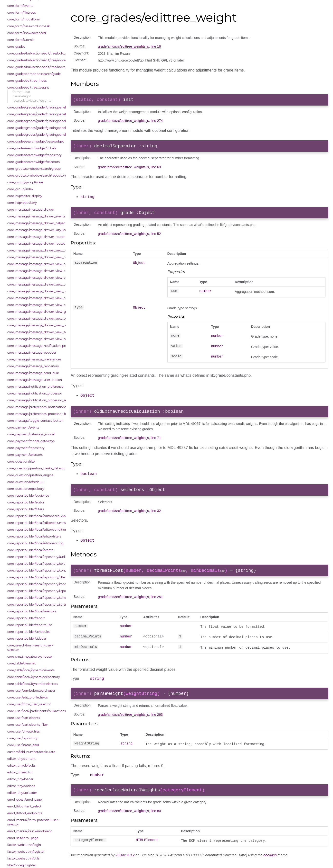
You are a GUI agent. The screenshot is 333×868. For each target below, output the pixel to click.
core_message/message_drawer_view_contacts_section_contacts (35, 264)
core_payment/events (23, 427)
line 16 (156, 46)
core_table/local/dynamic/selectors (33, 684)
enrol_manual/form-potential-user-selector (33, 822)
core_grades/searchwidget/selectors (33, 162)
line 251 (157, 601)
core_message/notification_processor (35, 393)
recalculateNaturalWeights (32, 101)
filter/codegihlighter (22, 865)
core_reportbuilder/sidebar (27, 639)
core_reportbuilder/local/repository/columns (35, 564)
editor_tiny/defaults (21, 765)
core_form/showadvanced (27, 33)
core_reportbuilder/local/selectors (32, 611)
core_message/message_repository (33, 366)
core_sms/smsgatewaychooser (30, 657)
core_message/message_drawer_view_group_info (35, 312)
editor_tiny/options (21, 786)
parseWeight (22, 96)
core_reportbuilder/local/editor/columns (35, 523)
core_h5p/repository (22, 203)
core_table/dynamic (22, 663)
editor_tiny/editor (20, 772)
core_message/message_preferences (34, 359)
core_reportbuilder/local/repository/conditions (35, 570)
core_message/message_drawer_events (35, 216)
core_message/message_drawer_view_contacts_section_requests (35, 271)
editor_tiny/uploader (22, 793)
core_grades (16, 47)
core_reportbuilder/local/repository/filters (35, 577)
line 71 (156, 441)
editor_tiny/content (21, 759)
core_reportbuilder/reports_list (30, 625)
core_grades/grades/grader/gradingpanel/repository (35, 128)
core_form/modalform (24, 19)
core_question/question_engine (30, 475)
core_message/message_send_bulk (33, 373)
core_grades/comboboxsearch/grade (34, 74)
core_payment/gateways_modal (31, 434)
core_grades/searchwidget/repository (34, 155)
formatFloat (21, 92)
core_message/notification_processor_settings (35, 400)
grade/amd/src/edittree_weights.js (123, 46)
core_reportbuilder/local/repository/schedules (35, 598)
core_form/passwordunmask (29, 26)
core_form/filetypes (22, 13)
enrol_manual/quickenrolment (30, 831)
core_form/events (20, 6)
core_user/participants (24, 718)
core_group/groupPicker (25, 182)
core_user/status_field (23, 745)
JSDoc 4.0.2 (125, 862)
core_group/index (20, 189)
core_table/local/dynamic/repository (34, 677)
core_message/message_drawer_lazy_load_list (35, 230)
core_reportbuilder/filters (26, 509)
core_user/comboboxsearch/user (31, 691)
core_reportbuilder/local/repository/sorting (35, 604)
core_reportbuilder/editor (26, 502)
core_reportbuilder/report (26, 618)
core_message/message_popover (32, 353)
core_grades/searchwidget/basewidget (35, 141)
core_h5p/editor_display (25, 196)
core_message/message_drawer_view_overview (35, 318)
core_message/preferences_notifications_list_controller (35, 407)
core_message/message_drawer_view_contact (35, 250)
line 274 (157, 122)
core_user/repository (22, 738)
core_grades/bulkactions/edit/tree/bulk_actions (35, 53)
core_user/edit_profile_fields (28, 697)
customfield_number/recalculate (31, 752)
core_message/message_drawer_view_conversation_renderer (35, 298)
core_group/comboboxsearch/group (34, 169)
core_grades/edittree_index (27, 81)
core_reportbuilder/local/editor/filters (34, 536)
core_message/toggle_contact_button (35, 421)
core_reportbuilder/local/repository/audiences (35, 557)
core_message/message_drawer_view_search (35, 332)
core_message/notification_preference (35, 387)
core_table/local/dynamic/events (31, 670)
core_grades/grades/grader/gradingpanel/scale (35, 135)
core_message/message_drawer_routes (35, 244)
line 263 (157, 720)
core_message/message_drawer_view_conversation (35, 278)
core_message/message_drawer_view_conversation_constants (35, 284)
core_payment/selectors (25, 455)
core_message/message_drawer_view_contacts (35, 257)
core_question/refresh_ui (25, 482)
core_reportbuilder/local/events (30, 550)
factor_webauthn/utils (23, 858)
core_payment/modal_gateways (31, 441)
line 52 (156, 236)
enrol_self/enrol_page (23, 838)
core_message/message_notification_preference (35, 346)
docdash (270, 862)
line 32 (156, 514)
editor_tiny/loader (20, 779)
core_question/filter (22, 461)
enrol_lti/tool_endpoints (25, 813)
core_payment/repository (26, 448)
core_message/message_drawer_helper (35, 223)
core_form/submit (21, 40)
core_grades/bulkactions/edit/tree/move (35, 60)
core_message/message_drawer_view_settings (35, 339)
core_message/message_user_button (35, 380)
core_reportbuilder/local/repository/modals (35, 584)
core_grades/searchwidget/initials (32, 148)
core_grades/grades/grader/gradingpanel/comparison (35, 107)
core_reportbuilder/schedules (29, 632)
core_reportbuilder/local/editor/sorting (35, 543)
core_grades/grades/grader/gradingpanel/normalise (35, 114)
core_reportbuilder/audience (28, 496)
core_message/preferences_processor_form (35, 414)
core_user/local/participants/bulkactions (35, 711)
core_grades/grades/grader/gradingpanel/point (35, 121)
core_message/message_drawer (31, 210)
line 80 (156, 818)
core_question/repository (26, 489)
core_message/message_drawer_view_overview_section (35, 325)
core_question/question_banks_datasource (35, 468)
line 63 (156, 169)
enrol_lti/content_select (24, 806)
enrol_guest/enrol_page (24, 800)
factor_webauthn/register (26, 852)
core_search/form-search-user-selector (30, 648)
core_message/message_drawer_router (35, 237)
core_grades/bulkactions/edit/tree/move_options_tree (35, 67)
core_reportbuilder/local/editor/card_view (35, 516)
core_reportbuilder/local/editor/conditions (35, 530)
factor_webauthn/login (24, 845)
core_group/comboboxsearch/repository (35, 175)
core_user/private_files (24, 731)
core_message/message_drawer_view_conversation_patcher (35, 291)
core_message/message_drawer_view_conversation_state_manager (35, 305)
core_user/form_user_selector (29, 704)
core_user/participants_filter (28, 725)
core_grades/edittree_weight (28, 87)
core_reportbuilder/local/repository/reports (35, 591)
